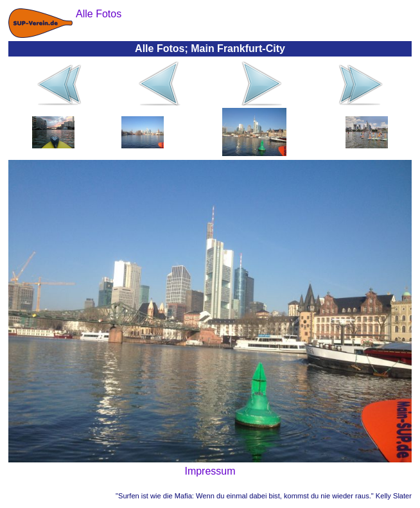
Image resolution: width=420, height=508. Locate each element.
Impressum (210, 471)
